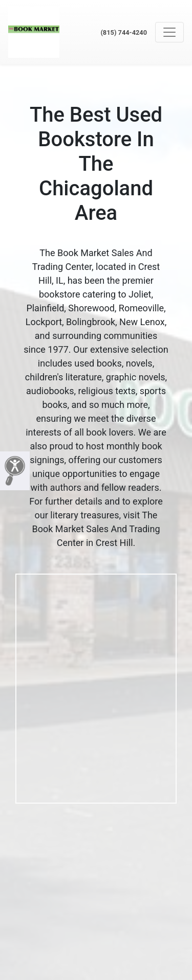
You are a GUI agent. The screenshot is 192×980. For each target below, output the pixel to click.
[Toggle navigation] (169, 32)
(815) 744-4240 (124, 32)
